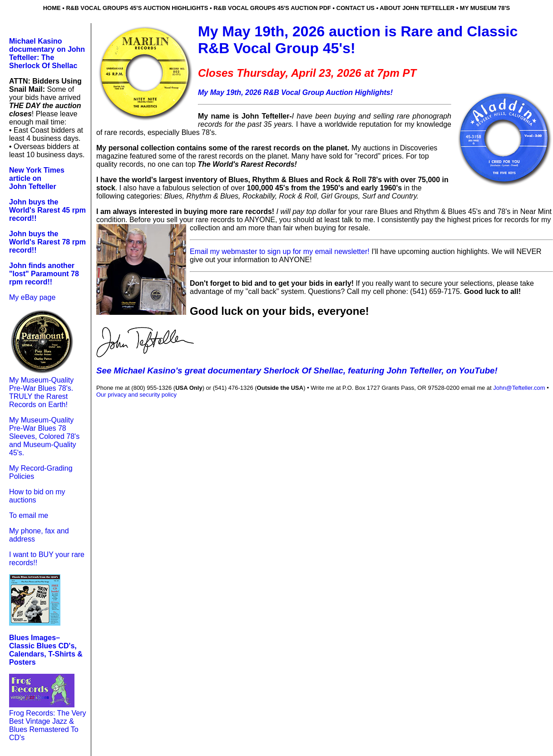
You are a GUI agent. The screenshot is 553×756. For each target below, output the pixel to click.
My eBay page (32, 297)
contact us (355, 8)
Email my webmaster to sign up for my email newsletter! (281, 251)
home (52, 8)
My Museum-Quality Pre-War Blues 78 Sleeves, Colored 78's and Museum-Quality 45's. (44, 436)
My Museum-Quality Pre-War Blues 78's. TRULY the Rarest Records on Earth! (41, 392)
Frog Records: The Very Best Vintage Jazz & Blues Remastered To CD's (48, 725)
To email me (29, 515)
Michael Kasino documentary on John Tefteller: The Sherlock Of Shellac (47, 53)
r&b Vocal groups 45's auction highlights (137, 8)
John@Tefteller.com (519, 388)
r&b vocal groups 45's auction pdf (272, 8)
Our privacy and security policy (136, 395)
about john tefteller (417, 8)
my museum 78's (485, 8)
